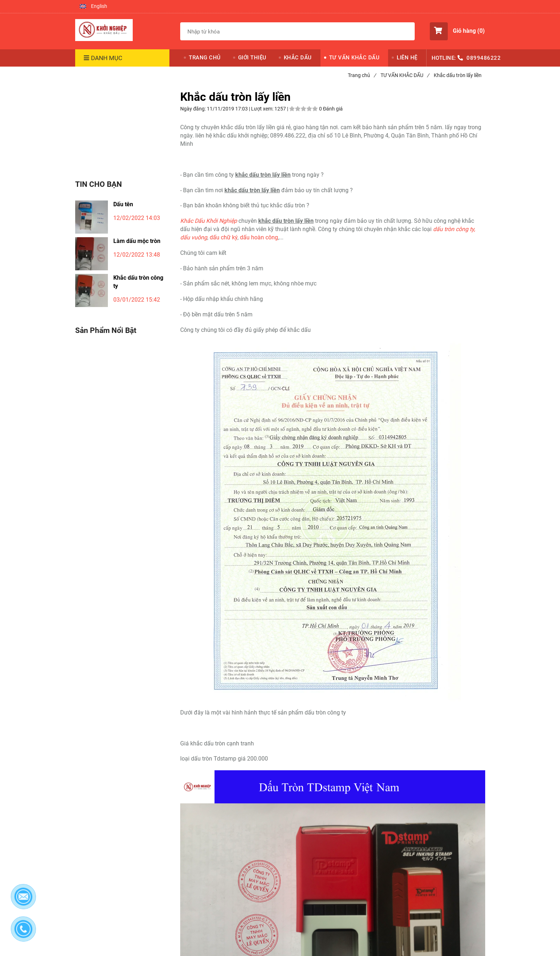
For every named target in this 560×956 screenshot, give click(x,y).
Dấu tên (123, 204)
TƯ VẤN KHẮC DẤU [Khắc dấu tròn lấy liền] (354, 58)
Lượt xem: (263, 109)
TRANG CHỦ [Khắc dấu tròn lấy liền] (205, 58)
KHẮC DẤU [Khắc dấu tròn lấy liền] (298, 58)
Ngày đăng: (194, 109)
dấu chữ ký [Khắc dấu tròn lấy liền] (224, 237)
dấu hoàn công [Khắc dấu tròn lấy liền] (259, 237)
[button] (93, 6)
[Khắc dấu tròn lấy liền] (104, 30)
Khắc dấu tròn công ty (138, 282)
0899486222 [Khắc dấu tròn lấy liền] (484, 58)
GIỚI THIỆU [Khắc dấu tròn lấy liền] (252, 58)
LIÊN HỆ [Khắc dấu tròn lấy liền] (407, 58)
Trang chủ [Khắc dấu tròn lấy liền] (362, 75)
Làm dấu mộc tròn (137, 241)
